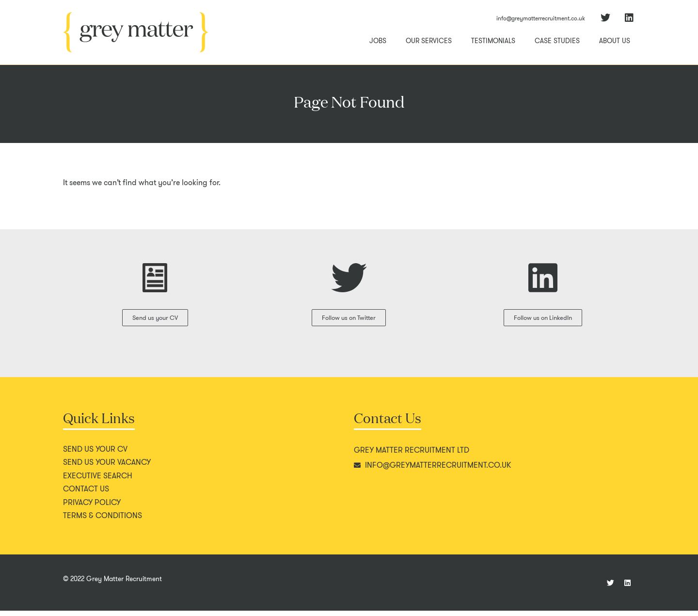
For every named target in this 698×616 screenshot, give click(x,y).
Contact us (86, 494)
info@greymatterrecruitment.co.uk (541, 18)
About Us (615, 41)
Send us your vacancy (107, 468)
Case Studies (557, 41)
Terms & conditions (103, 521)
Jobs (378, 41)
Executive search (98, 481)
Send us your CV (95, 455)
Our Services (429, 41)
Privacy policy (92, 508)
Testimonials (493, 41)
